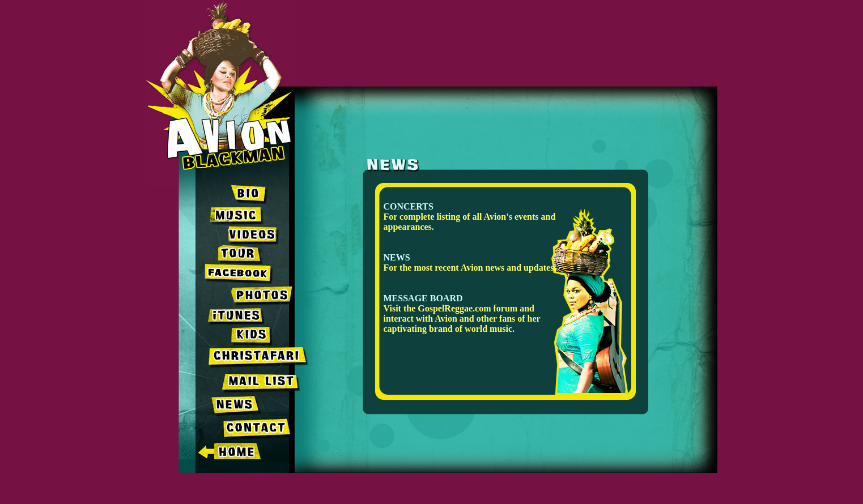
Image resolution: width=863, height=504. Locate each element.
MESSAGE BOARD (423, 298)
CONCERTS (409, 206)
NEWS (397, 257)
